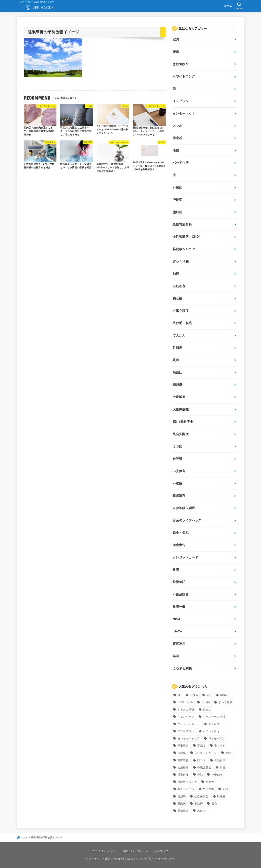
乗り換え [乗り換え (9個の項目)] (220, 746)
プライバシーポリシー (105, 851)
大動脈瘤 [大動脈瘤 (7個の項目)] (220, 760)
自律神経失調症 (184, 508)
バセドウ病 (181, 163)
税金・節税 (181, 533)
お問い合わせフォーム (135, 851)
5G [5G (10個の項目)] (179, 695)
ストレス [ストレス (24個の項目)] (214, 724)
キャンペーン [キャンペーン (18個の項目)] (186, 717)
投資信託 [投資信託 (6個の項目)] (183, 775)
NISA (177, 619)
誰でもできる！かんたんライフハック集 (128, 859)
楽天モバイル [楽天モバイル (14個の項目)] (186, 789)
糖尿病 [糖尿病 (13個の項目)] (182, 796)
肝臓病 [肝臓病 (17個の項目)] (182, 804)
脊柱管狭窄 (181, 64)
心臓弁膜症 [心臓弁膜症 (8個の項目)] (204, 767)
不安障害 (179, 471)
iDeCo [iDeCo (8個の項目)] (194, 695)
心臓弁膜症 (181, 311)
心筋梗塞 (179, 286)
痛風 (176, 150)
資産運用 (179, 644)
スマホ (177, 126)
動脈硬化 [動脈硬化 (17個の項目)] (183, 760)
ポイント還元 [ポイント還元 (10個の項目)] (211, 731)
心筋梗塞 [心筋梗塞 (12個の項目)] (183, 767)
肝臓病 (177, 187)
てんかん (179, 335)
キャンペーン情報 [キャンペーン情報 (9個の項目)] (214, 717)
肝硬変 (177, 200)
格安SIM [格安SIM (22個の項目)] (217, 775)
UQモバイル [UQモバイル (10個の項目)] (185, 702)
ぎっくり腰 (181, 261)
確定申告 (179, 545)
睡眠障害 (179, 496)
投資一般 (179, 607)
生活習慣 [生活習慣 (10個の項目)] (208, 789)
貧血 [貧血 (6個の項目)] (214, 804)
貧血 (176, 360)
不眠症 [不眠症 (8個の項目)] (201, 746)
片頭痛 (177, 348)
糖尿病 (177, 385)
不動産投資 (181, 594)
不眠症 (177, 483)
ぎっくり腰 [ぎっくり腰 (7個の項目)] (225, 702)
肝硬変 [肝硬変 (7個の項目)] (221, 796)
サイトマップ (160, 851)
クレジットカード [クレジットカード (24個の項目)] (189, 724)
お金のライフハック (187, 520)
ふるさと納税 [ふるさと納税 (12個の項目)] (186, 709)
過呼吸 (177, 459)
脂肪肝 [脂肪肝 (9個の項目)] (199, 804)
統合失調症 (181, 434)
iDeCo (177, 631)
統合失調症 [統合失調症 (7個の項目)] (201, 796)
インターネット (184, 114)
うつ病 (177, 446)
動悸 (176, 274)
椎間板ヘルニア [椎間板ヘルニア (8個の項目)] (187, 782)
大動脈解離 (181, 409)
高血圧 (177, 372)
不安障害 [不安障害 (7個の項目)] (183, 746)
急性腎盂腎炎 (182, 224)
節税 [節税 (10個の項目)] (225, 789)
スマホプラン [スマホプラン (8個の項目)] (186, 731)
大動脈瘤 (179, 397)
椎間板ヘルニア (184, 249)
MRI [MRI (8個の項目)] (209, 695)
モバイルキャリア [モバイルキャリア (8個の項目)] (189, 738)
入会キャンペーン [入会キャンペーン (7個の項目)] (206, 753)
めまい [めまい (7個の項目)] (207, 709)
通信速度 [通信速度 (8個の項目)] (183, 811)
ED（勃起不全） (184, 422)
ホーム (228, 6)
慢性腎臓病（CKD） (187, 237)
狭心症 (177, 298)
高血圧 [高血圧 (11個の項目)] (201, 811)
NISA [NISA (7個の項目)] (223, 695)
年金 (176, 656)
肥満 (176, 39)
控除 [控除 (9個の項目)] (200, 775)
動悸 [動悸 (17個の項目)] (228, 753)
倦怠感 (177, 138)
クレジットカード (185, 557)
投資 (176, 570)
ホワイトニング (184, 76)
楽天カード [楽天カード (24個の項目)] (213, 782)
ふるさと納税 (182, 668)
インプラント (182, 101)
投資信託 (179, 582)
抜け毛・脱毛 (182, 323)
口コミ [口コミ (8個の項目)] (201, 760)
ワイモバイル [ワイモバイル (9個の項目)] (217, 738)
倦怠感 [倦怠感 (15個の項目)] (182, 753)
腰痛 (176, 52)
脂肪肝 (177, 212)
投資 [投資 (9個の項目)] (223, 767)
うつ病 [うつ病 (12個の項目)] (206, 702)
